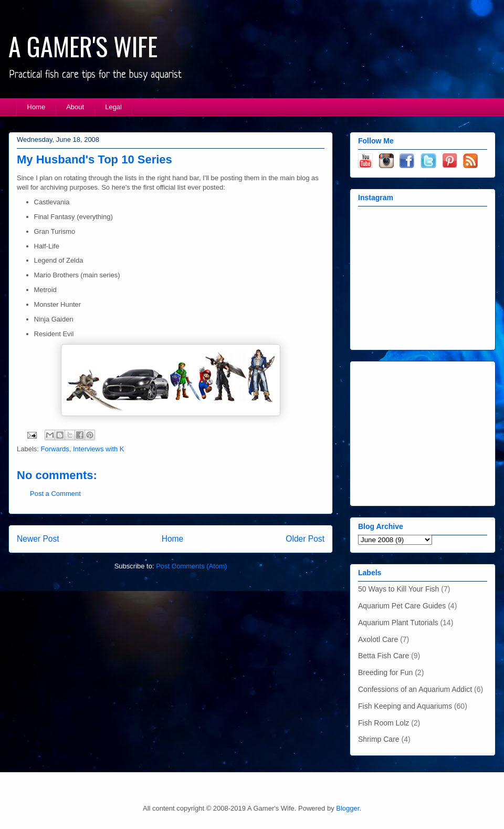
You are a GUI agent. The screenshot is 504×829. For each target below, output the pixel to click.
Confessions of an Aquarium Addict (415, 689)
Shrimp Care (379, 739)
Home (36, 107)
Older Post (305, 539)
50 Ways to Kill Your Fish (398, 589)
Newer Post (38, 539)
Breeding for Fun (385, 672)
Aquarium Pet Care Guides (402, 606)
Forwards (55, 449)
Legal (113, 107)
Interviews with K (99, 449)
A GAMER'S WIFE (83, 46)
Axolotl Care (378, 639)
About (75, 107)
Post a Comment (55, 494)
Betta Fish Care (384, 656)
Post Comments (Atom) (191, 566)
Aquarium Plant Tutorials (398, 623)
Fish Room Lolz (384, 723)
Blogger (348, 808)
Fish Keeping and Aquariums (405, 706)
